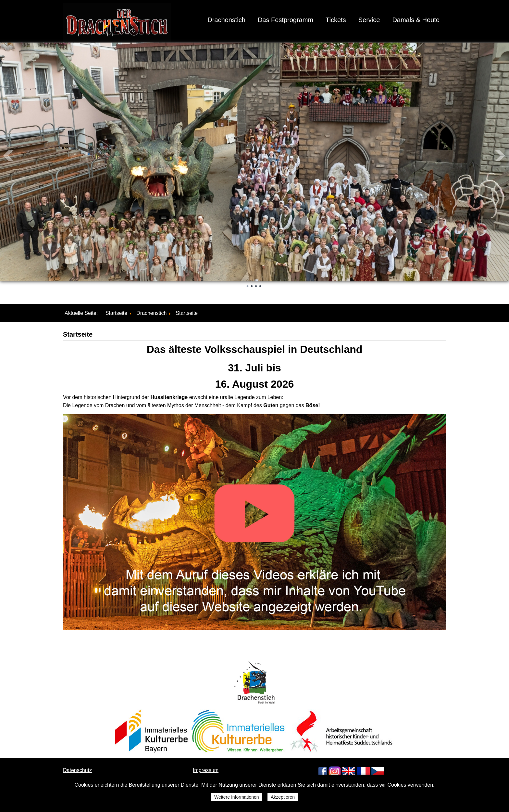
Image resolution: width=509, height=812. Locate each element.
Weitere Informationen (236, 797)
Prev (8, 156)
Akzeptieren (283, 797)
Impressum (206, 770)
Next (501, 156)
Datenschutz (77, 770)
